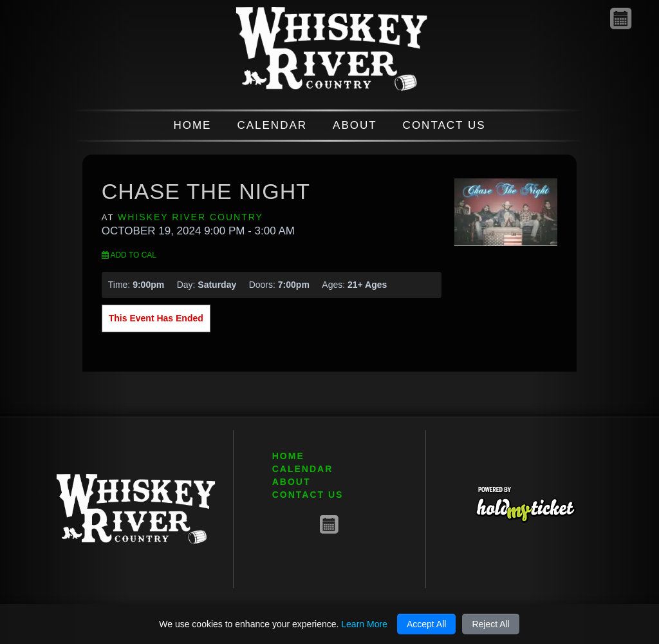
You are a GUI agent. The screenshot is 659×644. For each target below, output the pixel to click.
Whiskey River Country (190, 217)
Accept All (426, 624)
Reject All (490, 624)
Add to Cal (129, 255)
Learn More (364, 624)
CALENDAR (272, 125)
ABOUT (355, 125)
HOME (192, 125)
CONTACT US (444, 125)
